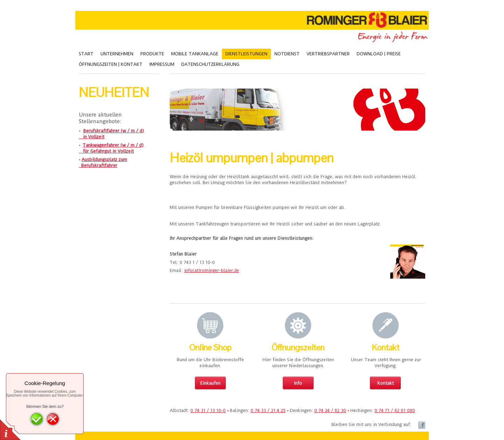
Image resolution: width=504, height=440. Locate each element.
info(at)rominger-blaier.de (212, 270)
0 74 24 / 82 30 (330, 410)
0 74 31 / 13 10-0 (208, 410)
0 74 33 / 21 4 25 (268, 410)
